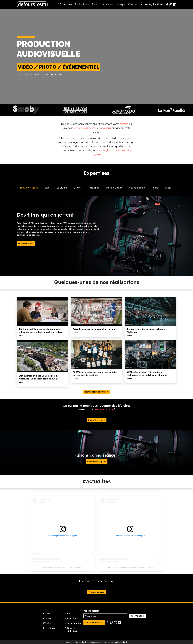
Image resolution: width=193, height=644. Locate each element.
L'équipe (120, 4)
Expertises (66, 4)
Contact (133, 4)
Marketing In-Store (152, 4)
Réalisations (82, 4)
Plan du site (70, 618)
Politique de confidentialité (114, 642)
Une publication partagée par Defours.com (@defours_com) (63, 567)
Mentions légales (73, 623)
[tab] (30, 190)
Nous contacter (94, 623)
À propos (108, 4)
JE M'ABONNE (138, 616)
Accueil (47, 613)
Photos (96, 4)
